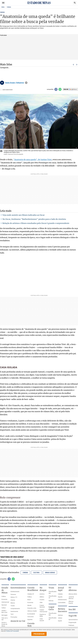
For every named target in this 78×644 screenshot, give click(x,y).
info (26, 83)
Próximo (77, 65)
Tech (12, 614)
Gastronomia (14, 611)
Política (4, 596)
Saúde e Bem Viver (4, 611)
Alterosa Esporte (71, 602)
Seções (3, 3)
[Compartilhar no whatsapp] (60, 89)
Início (3, 7)
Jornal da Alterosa (71, 598)
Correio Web (31, 625)
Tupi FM (73, 616)
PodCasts (71, 625)
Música (13, 603)
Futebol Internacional (43, 611)
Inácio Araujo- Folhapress (15, 83)
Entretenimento (15, 592)
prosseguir (39, 634)
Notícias (51, 601)
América (42, 594)
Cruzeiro (42, 600)
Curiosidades (62, 602)
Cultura (9, 7)
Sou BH (72, 609)
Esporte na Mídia (43, 615)
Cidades (60, 594)
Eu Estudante (31, 614)
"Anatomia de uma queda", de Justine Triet (32, 160)
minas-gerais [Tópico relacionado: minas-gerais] (50, 573)
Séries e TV (14, 597)
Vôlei (41, 602)
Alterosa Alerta (73, 594)
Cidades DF (31, 594)
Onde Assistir (42, 620)
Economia (4, 599)
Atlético (42, 597)
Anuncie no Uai (18, 621)
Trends (13, 606)
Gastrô (60, 621)
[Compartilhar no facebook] (56, 89)
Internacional (5, 602)
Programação (72, 622)
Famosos (13, 594)
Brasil (29, 600)
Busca (75, 3)
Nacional (4, 605)
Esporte (60, 597)
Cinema (13, 600)
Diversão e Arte (32, 608)
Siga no (66, 89)
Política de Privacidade (12, 631)
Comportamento (15, 609)
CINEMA (2, 12)
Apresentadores (73, 620)
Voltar (73, 65)
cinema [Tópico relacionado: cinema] (25, 573)
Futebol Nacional (42, 606)
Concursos (31, 617)
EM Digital (4, 615)
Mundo (29, 605)
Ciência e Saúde (32, 611)
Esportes (30, 619)
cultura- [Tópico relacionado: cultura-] (37, 573)
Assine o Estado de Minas (4, 624)
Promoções (14, 617)
